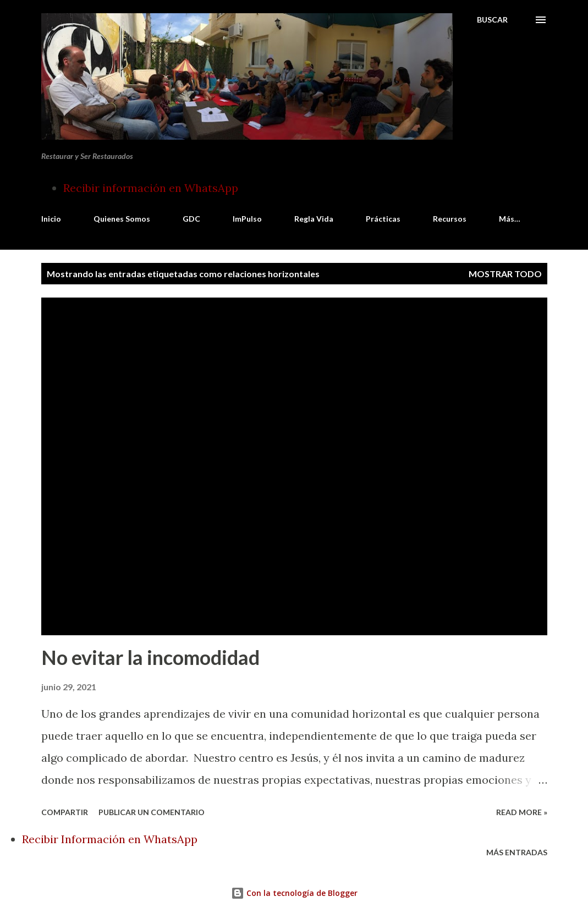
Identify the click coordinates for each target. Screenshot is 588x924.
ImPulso (247, 219)
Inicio (51, 219)
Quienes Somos (122, 219)
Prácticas (383, 219)
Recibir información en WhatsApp (151, 188)
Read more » (522, 812)
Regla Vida (314, 219)
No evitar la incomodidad (150, 657)
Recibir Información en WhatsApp (110, 839)
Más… (510, 219)
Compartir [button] (65, 812)
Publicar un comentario (152, 812)
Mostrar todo (505, 274)
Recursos (450, 219)
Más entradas (517, 852)
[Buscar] (492, 20)
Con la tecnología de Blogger (294, 893)
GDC (191, 219)
